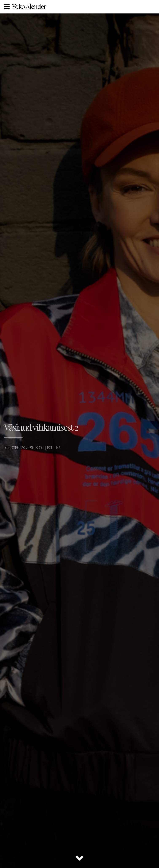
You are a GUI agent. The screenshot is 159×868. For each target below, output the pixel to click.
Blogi (40, 447)
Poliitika (54, 447)
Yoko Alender (29, 6)
